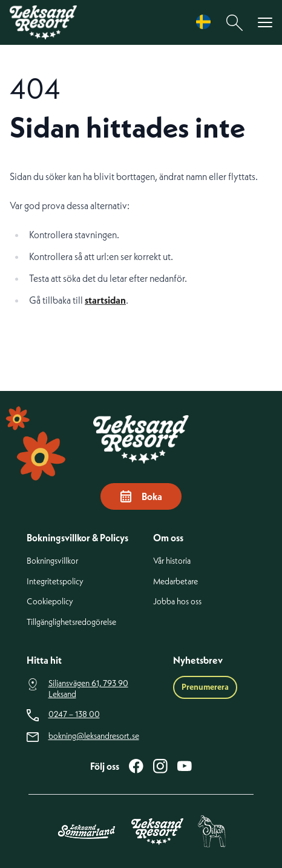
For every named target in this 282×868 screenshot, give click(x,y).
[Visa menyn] (265, 23)
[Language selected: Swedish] (206, 22)
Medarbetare (175, 582)
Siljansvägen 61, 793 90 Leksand (88, 689)
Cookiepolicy (50, 602)
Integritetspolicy (55, 582)
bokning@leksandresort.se (94, 736)
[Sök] (235, 23)
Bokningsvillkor (52, 561)
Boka (141, 496)
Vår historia (172, 561)
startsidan (105, 300)
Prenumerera (205, 687)
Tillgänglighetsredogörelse (71, 622)
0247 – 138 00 (74, 714)
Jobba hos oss (177, 602)
